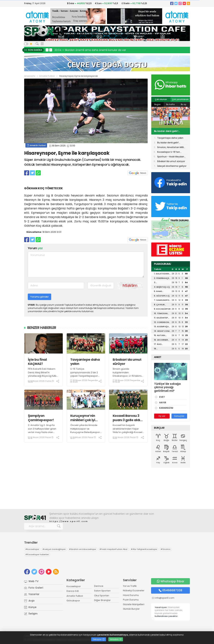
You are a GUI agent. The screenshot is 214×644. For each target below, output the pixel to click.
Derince (99, 586)
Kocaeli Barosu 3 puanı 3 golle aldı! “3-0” (127, 418)
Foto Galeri (34, 588)
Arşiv (29, 601)
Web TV (31, 581)
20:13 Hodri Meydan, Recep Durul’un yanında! (83, 50)
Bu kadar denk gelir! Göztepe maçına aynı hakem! (167, 131)
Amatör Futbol (47, 76)
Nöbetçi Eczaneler (134, 590)
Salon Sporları (102, 591)
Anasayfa (30, 76)
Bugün (157, 104)
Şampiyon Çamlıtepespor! (41, 418)
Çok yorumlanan (180, 99)
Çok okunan (161, 99)
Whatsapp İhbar (171, 581)
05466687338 (170, 590)
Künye (30, 607)
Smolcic (166, 549)
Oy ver (162, 416)
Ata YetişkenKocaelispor (144, 549)
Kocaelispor (74, 586)
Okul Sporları (102, 596)
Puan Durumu (131, 600)
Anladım (116, 639)
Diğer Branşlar (102, 600)
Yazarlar (32, 594)
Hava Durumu (131, 595)
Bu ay (184, 104)
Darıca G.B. (73, 591)
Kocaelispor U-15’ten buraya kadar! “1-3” (169, 152)
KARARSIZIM (166, 408)
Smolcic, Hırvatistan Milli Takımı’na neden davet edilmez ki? (170, 148)
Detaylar (99, 639)
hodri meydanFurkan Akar (113, 549)
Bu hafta (170, 104)
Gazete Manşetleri (134, 604)
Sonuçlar (179, 416)
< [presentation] (47, 50)
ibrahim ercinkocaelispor (83, 549)
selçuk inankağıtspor (54, 549)
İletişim (31, 614)
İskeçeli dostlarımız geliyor (172, 166)
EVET (161, 397)
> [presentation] (51, 50)
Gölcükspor (73, 601)
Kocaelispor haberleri (37, 554)
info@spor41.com (165, 598)
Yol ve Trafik (130, 586)
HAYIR (162, 402)
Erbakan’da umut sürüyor (127, 362)
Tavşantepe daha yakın (85, 362)
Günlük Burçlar (131, 609)
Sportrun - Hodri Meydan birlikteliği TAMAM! (171, 157)
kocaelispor (32, 549)
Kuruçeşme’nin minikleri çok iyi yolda (83, 418)
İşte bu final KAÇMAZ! (37, 362)
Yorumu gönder (39, 297)
